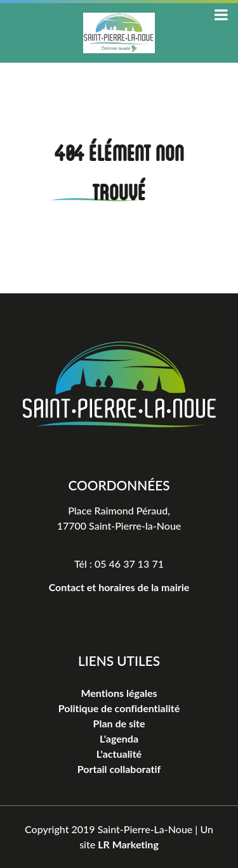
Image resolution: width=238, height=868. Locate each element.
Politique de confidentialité (119, 708)
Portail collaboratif (119, 769)
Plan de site (119, 723)
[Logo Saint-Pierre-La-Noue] (119, 383)
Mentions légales (119, 693)
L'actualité (119, 754)
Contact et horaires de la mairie (119, 587)
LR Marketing (128, 844)
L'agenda (119, 738)
